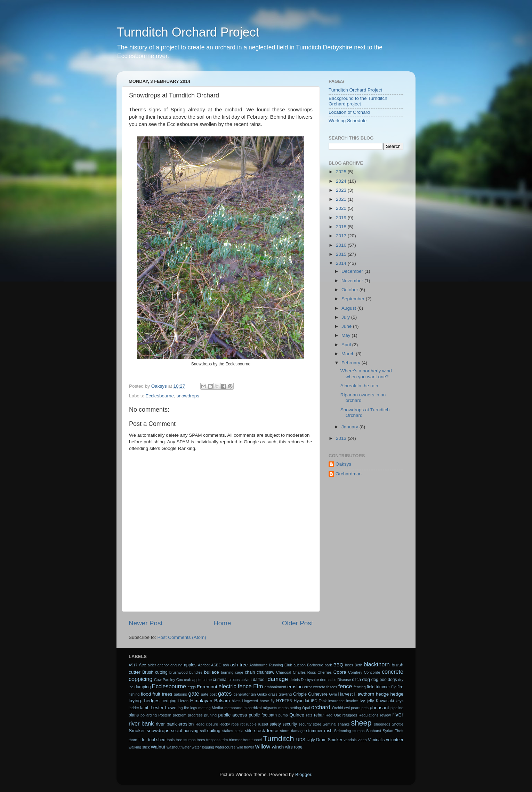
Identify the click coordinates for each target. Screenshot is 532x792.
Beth (358, 665)
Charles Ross (304, 672)
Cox (180, 680)
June (347, 326)
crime (207, 680)
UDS (301, 740)
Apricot (204, 665)
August (349, 308)
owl (347, 708)
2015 (342, 254)
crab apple (193, 680)
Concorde (372, 672)
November (353, 281)
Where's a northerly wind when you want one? (366, 374)
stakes (228, 731)
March (349, 354)
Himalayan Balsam (210, 701)
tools (171, 740)
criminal (220, 680)
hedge (382, 694)
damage (278, 679)
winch (278, 747)
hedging (169, 701)
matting (204, 708)
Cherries (325, 672)
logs (194, 708)
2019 (342, 218)
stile (249, 731)
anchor (163, 665)
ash (226, 665)
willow (263, 746)
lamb (145, 708)
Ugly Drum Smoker (324, 740)
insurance (336, 701)
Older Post (297, 623)
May (346, 335)
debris (295, 680)
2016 (342, 245)
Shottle (398, 724)
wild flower (245, 747)
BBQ (338, 665)
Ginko (262, 694)
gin (253, 694)
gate (194, 694)
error (308, 687)
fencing (360, 687)
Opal (306, 708)
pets (365, 708)
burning (227, 672)
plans (134, 715)
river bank (141, 723)
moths (283, 708)
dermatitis (328, 680)
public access (233, 715)
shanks (344, 724)
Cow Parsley (165, 680)
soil (203, 731)
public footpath (263, 715)
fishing (134, 694)
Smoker (137, 731)
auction (300, 665)
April (347, 345)
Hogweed (250, 701)
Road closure (207, 724)
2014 (342, 263)
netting (295, 708)
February (352, 363)
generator (242, 694)
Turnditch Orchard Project (188, 32)
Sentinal (329, 724)
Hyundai (301, 701)
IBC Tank (319, 701)
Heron (183, 701)
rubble (251, 724)
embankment (275, 687)
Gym (333, 694)
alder (152, 665)
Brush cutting (155, 672)
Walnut (158, 747)
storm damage (292, 731)
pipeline (397, 708)
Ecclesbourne (160, 396)
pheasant (379, 708)
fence (345, 686)
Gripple (300, 694)
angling (176, 665)
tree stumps (186, 740)
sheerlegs (382, 724)
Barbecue (315, 665)
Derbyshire (310, 680)
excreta (319, 687)
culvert (246, 680)
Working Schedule (348, 121)
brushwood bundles (186, 672)
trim (225, 740)
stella (239, 731)
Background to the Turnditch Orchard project (358, 101)
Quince (297, 715)
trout (247, 740)
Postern (165, 715)
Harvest (346, 694)
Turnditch (278, 739)
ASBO (216, 665)
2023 (342, 190)
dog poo (379, 680)
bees (349, 665)
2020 (342, 208)
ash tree (239, 665)
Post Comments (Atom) (182, 637)
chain (250, 672)
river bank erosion (175, 724)
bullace (212, 672)
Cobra (340, 672)
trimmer (236, 740)
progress (195, 715)
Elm (258, 686)
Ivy (362, 701)
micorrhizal (252, 708)
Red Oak (333, 715)
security (290, 724)
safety (275, 724)
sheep (361, 723)
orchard (321, 707)
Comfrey (355, 672)
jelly (370, 701)
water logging (203, 747)
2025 (342, 172)
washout (174, 747)
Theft (399, 731)
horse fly (267, 701)
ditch (356, 680)
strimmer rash (319, 731)
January (350, 427)
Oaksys (343, 464)
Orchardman (349, 474)
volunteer (395, 740)
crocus (234, 680)
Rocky (225, 724)
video (362, 740)
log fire (183, 708)
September (354, 299)
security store (310, 724)
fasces (332, 687)
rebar (319, 715)
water (186, 747)
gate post (209, 694)
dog (366, 679)
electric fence (235, 686)
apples (190, 665)
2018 (342, 227)
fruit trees (163, 694)
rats (309, 715)
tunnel (257, 740)
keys (400, 701)
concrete (393, 672)
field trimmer (378, 687)
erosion (295, 687)
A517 (133, 665)
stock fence (266, 731)
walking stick (139, 747)
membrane (233, 708)
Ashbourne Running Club (271, 665)
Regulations (368, 715)
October (350, 290)
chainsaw (265, 672)
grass (273, 694)
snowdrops (188, 396)
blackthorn (377, 664)
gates (225, 694)
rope (235, 724)
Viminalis (376, 740)
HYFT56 (284, 701)
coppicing (140, 679)
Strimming (343, 731)
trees (201, 740)
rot (243, 724)
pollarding (149, 715)
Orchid (338, 708)
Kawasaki (385, 701)
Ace (142, 665)
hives (236, 701)
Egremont (207, 687)
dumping (143, 687)
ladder (134, 708)
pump (283, 715)
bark (328, 665)
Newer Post (146, 623)
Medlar (217, 708)
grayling (285, 694)
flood (146, 694)
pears (356, 708)
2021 (342, 199)
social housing (185, 731)
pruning (210, 715)
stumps (359, 731)
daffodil (260, 680)
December (353, 271)
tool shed (157, 740)
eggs (192, 687)
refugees (350, 715)
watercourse (225, 747)
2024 (342, 181)
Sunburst (374, 731)
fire (400, 687)
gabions (180, 694)
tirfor (143, 740)
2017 (342, 236)
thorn (133, 740)
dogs (392, 680)
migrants (270, 708)
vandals (350, 740)
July (346, 317)
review (385, 715)
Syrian (388, 731)
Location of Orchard (349, 112)
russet (263, 724)
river (398, 714)
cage (239, 672)
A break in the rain (359, 386)
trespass (213, 740)
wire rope (294, 747)
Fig (394, 687)
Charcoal (284, 672)
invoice (352, 701)
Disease (344, 680)
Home (222, 623)
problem (180, 715)
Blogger (303, 774)
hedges (152, 701)
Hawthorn (364, 694)
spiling (214, 731)
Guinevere (318, 694)
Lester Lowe (163, 708)
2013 (342, 438)
